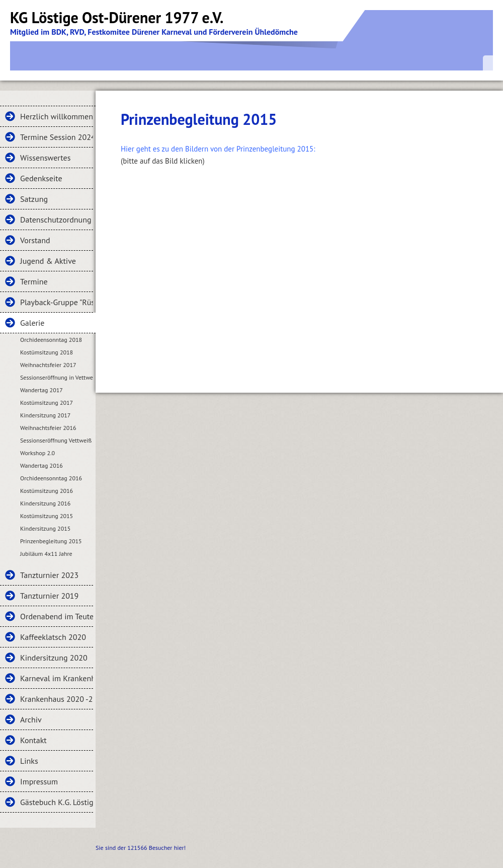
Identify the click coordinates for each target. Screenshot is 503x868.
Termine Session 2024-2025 (57, 137)
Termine (34, 281)
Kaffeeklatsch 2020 (53, 637)
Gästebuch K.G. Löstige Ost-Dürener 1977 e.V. (57, 802)
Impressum (39, 781)
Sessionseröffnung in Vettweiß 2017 (57, 377)
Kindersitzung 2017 (45, 415)
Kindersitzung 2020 (54, 658)
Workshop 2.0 (37, 453)
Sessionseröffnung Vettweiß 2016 (57, 440)
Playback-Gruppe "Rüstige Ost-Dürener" (57, 302)
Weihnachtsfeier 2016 (48, 428)
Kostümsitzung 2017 (47, 403)
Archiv (31, 719)
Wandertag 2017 (41, 390)
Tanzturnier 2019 (49, 596)
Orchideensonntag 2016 (51, 478)
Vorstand (35, 240)
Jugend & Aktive (48, 261)
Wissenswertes (45, 158)
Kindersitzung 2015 (45, 528)
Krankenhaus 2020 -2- (57, 699)
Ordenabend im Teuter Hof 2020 (57, 616)
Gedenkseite (41, 178)
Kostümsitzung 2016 (47, 491)
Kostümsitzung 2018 (47, 352)
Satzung (34, 199)
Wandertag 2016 (41, 465)
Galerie (32, 323)
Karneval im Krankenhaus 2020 (57, 678)
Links (29, 761)
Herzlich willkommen (57, 116)
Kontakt (33, 740)
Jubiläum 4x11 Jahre (46, 554)
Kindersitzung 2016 (45, 503)
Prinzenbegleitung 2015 (51, 541)
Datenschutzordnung (56, 220)
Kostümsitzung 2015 (47, 516)
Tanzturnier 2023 (49, 575)
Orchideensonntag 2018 (51, 340)
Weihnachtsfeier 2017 (48, 365)
